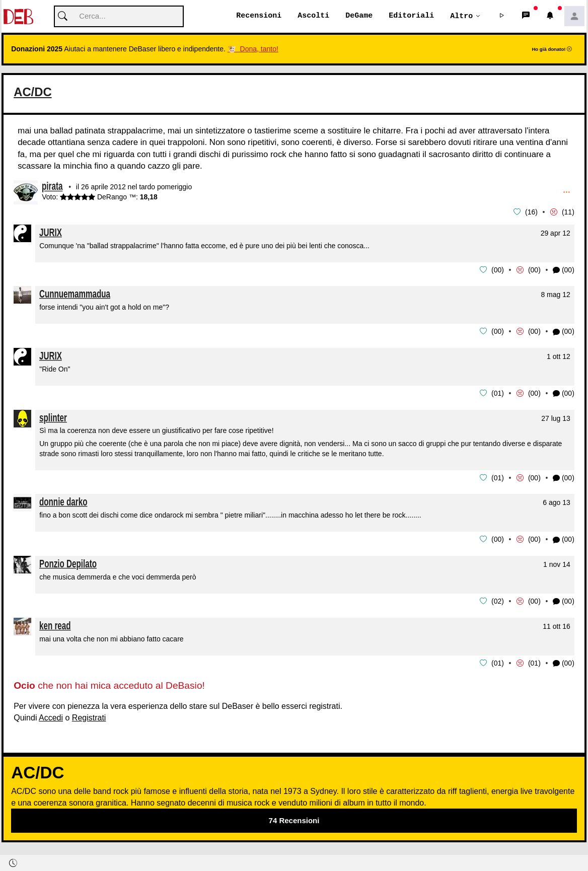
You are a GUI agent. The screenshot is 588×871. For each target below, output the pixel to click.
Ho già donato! (552, 50)
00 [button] (498, 269)
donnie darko (63, 500)
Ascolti (313, 16)
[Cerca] (119, 17)
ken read (55, 623)
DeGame (359, 16)
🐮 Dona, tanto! (253, 49)
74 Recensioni (294, 817)
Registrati (89, 715)
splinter (53, 416)
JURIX (51, 232)
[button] (502, 17)
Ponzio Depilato (68, 562)
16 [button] (532, 212)
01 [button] (498, 392)
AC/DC (34, 92)
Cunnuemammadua (75, 293)
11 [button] (568, 212)
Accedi (51, 715)
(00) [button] (564, 270)
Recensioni (259, 16)
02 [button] (498, 599)
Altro (461, 16)
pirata (52, 187)
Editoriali (411, 16)
